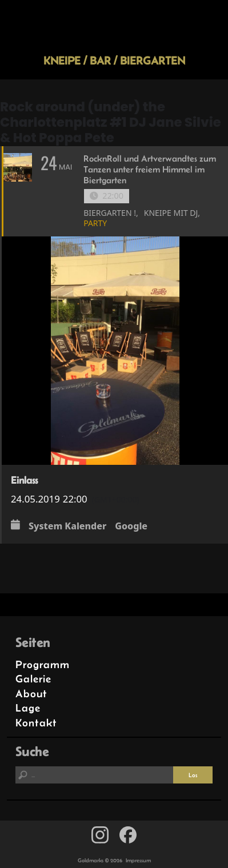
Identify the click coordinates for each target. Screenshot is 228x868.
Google (131, 526)
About (31, 694)
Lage (28, 708)
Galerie (33, 679)
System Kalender (67, 526)
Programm (43, 664)
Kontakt (36, 723)
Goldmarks (112, 27)
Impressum (138, 860)
